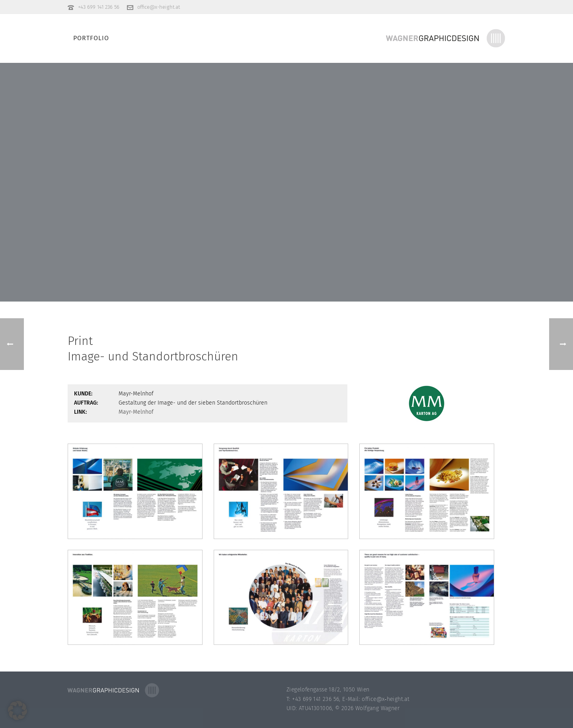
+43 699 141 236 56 (99, 7)
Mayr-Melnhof (136, 412)
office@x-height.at (159, 7)
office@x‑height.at (386, 699)
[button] (18, 710)
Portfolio (91, 38)
